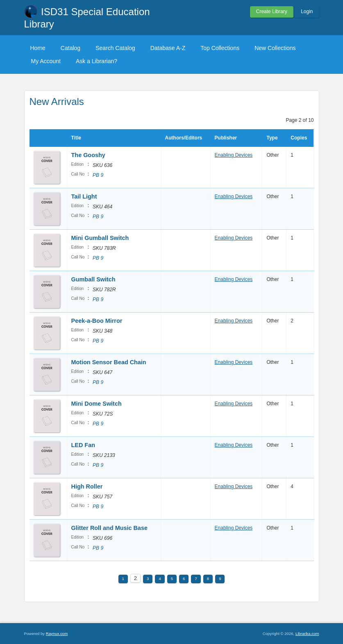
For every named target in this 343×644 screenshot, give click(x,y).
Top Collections (220, 48)
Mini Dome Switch (97, 404)
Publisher (226, 138)
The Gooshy (88, 155)
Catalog (70, 48)
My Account (46, 61)
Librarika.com (307, 634)
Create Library (272, 11)
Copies (299, 138)
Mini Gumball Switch (100, 238)
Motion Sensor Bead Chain (109, 362)
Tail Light (84, 196)
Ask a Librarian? (97, 61)
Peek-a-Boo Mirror (97, 321)
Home (38, 48)
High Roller (87, 486)
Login (307, 11)
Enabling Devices (234, 155)
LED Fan (83, 445)
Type (272, 138)
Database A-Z (168, 48)
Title (76, 138)
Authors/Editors (184, 138)
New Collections (275, 48)
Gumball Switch (93, 279)
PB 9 (98, 175)
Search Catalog (115, 48)
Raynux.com (57, 634)
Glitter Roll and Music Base (109, 528)
